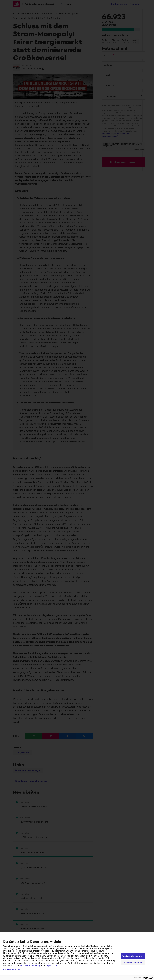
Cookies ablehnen (133, 963)
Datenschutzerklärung (30, 966)
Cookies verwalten (12, 970)
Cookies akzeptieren (133, 956)
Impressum (51, 966)
